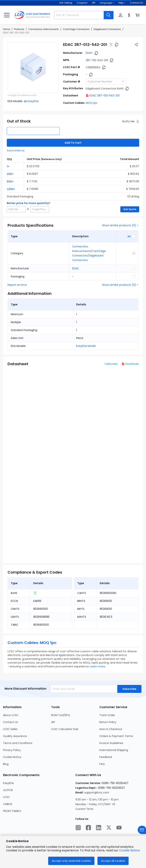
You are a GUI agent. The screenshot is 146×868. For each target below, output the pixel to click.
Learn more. (98, 666)
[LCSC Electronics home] (32, 15)
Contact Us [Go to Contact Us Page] (10, 722)
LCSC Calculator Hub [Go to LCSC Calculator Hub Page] (65, 729)
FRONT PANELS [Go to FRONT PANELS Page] (12, 811)
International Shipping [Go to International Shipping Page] (114, 750)
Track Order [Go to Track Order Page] (107, 715)
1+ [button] (8, 166)
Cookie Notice (129, 850)
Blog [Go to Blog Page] (6, 764)
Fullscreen (111, 364)
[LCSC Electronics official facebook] (88, 828)
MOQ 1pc (92, 103)
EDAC (89, 53)
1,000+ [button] (11, 189)
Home (6, 29)
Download (130, 364)
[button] (7, 15)
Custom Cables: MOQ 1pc (32, 643)
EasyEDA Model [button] (86, 346)
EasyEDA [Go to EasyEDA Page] (8, 783)
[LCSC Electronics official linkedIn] (99, 828)
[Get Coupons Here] (82, 3)
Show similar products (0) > (120, 225)
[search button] (109, 15)
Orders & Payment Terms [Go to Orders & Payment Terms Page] (116, 736)
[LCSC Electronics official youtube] (119, 828)
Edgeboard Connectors (107, 29)
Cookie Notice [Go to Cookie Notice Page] (12, 757)
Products (19, 29)
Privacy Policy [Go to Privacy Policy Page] (12, 750)
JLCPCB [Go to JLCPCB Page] (8, 790)
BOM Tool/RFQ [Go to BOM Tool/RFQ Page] (61, 715)
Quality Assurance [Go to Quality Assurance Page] (15, 736)
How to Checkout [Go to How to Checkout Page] (111, 729)
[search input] (77, 15)
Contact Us (136, 3)
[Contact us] (142, 830)
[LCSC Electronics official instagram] (78, 828)
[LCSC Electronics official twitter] (109, 828)
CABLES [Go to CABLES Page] (8, 804)
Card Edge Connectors (76, 29)
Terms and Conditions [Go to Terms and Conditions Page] (18, 743)
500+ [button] (10, 182)
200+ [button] (10, 174)
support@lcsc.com (97, 793)
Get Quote (130, 209)
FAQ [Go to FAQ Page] (102, 764)
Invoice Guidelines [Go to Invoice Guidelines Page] (111, 743)
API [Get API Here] (94, 3)
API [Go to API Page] (53, 722)
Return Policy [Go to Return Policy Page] (108, 722)
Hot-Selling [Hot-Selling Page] (66, 3)
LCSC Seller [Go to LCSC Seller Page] (10, 729)
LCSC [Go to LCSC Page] (6, 797)
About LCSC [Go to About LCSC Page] (11, 715)
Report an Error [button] (17, 285)
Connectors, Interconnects (44, 29)
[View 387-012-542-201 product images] (33, 67)
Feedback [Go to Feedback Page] (106, 757)
